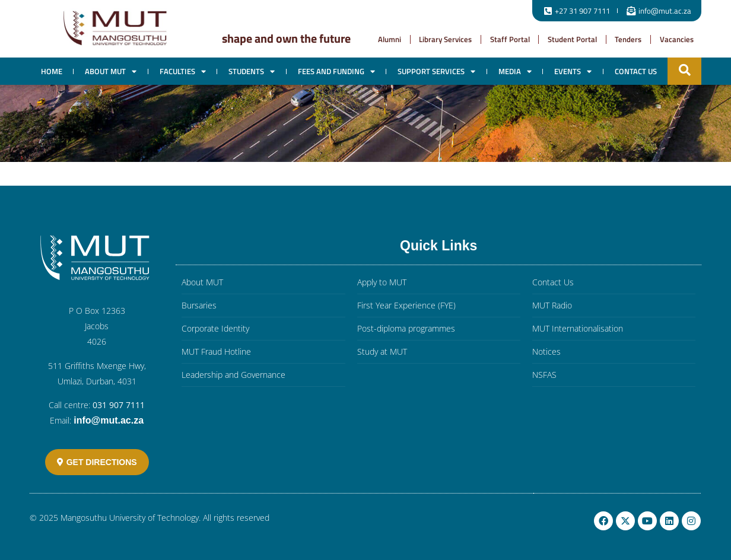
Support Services (436, 71)
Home (52, 71)
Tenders (628, 39)
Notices (546, 351)
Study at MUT (382, 351)
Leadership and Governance (233, 375)
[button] (685, 70)
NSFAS (544, 375)
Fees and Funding (336, 71)
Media (515, 71)
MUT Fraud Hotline (216, 351)
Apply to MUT (382, 282)
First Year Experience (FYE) (406, 305)
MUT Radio (552, 305)
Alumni (390, 39)
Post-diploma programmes (406, 328)
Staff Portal (510, 39)
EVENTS (573, 71)
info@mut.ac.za (109, 420)
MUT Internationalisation (578, 328)
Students (252, 71)
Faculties (183, 71)
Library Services (445, 39)
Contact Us (636, 71)
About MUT (111, 71)
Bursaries (199, 305)
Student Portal (572, 39)
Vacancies (677, 39)
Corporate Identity (215, 328)
